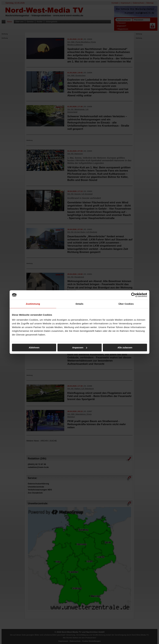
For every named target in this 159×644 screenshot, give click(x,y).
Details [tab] (79, 304)
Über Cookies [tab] (126, 304)
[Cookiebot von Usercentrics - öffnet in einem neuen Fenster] (133, 295)
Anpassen (80, 347)
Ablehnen (34, 347)
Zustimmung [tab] (33, 304)
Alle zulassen (125, 347)
